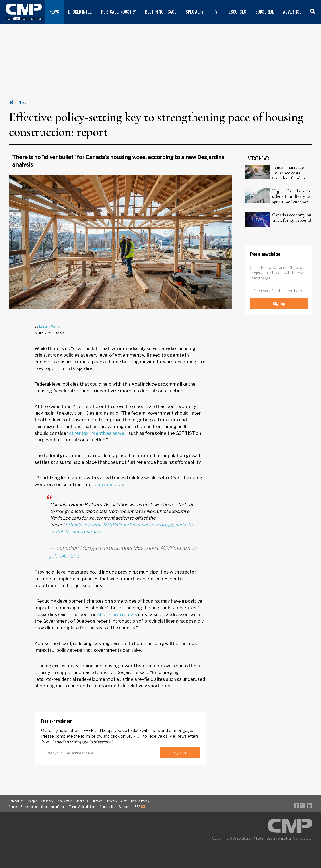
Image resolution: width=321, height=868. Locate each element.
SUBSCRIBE (265, 12)
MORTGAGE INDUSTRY (118, 12)
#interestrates (86, 531)
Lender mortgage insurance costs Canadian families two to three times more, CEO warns (289, 173)
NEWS (54, 12)
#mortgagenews (135, 525)
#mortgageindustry (174, 525)
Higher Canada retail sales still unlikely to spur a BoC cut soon (292, 196)
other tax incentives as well (98, 433)
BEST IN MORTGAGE (161, 12)
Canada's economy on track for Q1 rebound (292, 218)
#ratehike (60, 531)
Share (60, 333)
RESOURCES (236, 12)
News (22, 102)
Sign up (180, 753)
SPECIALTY (195, 12)
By (47, 326)
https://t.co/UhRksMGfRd (92, 525)
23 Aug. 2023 (43, 333)
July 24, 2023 (65, 556)
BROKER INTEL (80, 12)
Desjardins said (109, 485)
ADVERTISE (292, 12)
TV (215, 12)
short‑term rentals (117, 614)
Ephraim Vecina (49, 326)
